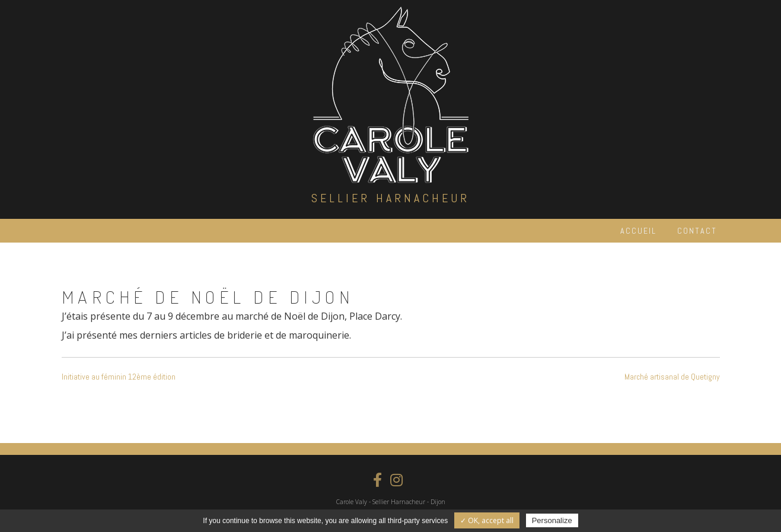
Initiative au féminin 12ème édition (119, 377)
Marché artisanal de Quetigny (672, 377)
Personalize (552, 520)
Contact (697, 231)
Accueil (638, 231)
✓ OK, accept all (487, 520)
